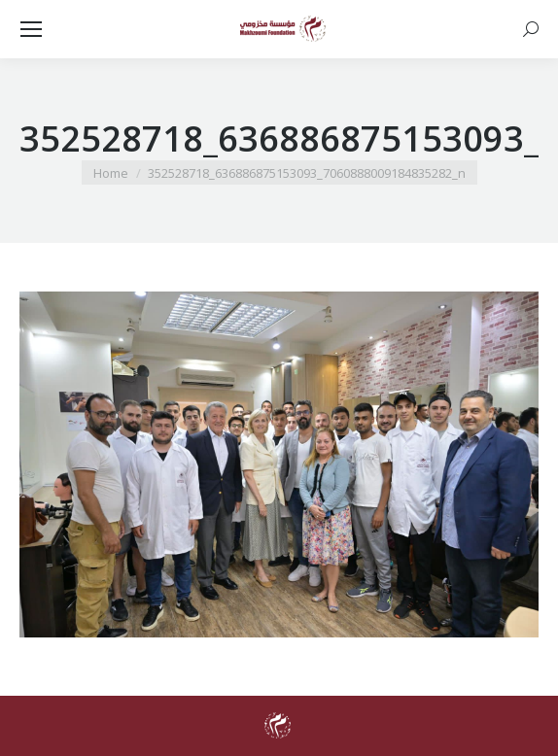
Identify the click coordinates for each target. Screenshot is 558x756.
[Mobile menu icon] (31, 29)
